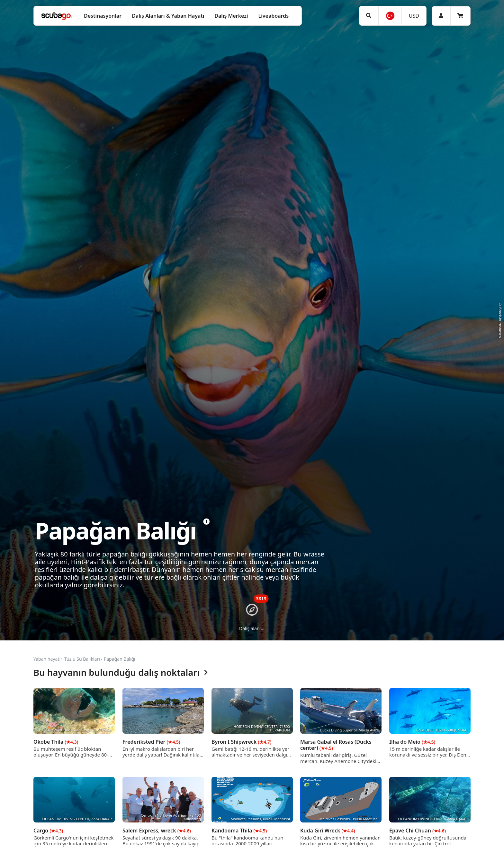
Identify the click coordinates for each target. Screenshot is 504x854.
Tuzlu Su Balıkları (82, 659)
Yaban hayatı (47, 659)
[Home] (57, 16)
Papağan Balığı (120, 659)
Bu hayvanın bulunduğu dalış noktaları (121, 673)
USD (414, 16)
